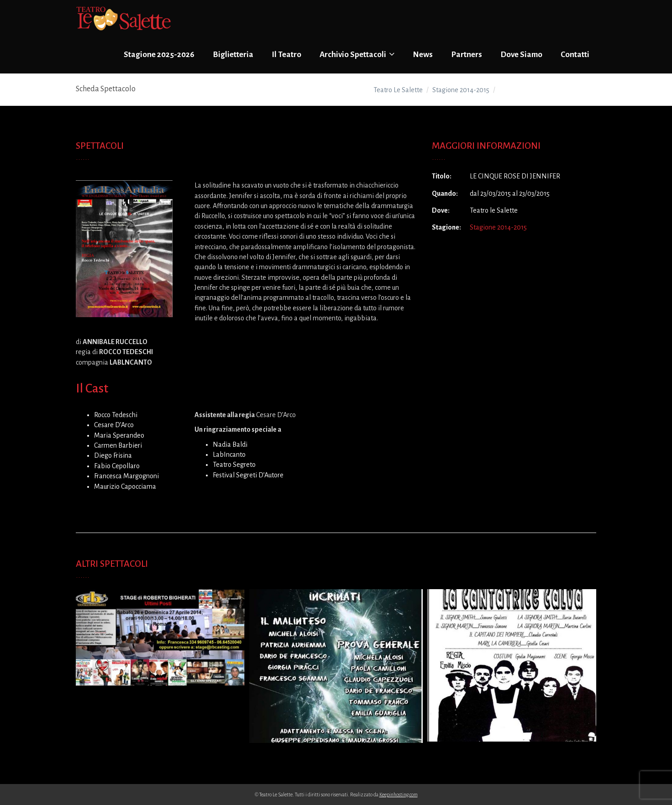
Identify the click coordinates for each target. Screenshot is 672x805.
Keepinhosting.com (399, 795)
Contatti (575, 55)
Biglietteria (233, 55)
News (423, 55)
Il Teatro (286, 55)
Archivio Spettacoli (357, 54)
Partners (467, 55)
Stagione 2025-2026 (159, 55)
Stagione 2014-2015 (498, 227)
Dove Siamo (521, 55)
